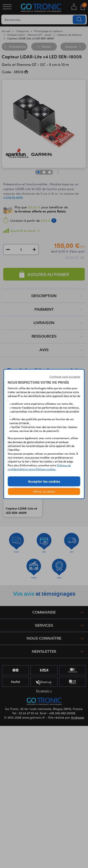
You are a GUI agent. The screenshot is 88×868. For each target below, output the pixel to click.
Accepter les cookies (44, 481)
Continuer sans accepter (65, 377)
